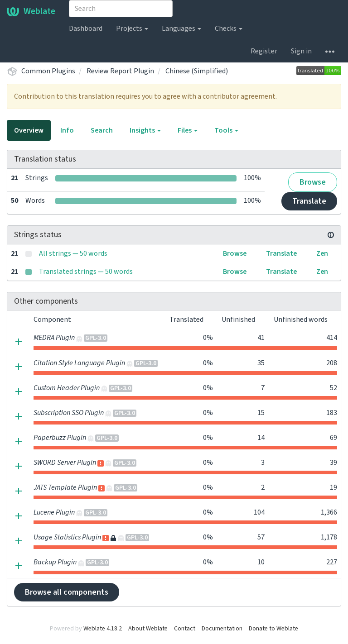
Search (102, 130)
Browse (313, 182)
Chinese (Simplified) (197, 71)
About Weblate (148, 629)
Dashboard (86, 29)
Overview (29, 130)
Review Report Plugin (120, 71)
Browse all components (67, 592)
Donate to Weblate (273, 629)
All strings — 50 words (73, 253)
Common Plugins (48, 71)
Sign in (301, 51)
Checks (229, 29)
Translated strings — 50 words (86, 272)
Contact (185, 629)
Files (188, 130)
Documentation (222, 629)
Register (264, 51)
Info (67, 130)
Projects (132, 29)
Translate (309, 201)
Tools (226, 130)
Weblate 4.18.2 (103, 629)
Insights (145, 130)
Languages (181, 29)
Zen (322, 253)
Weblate (31, 11)
